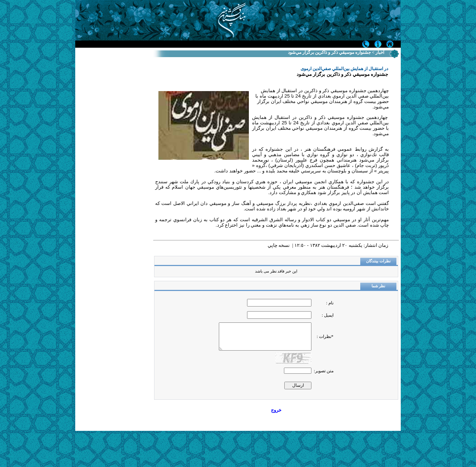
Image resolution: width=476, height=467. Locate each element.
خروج (276, 410)
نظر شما (379, 286)
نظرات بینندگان (378, 261)
